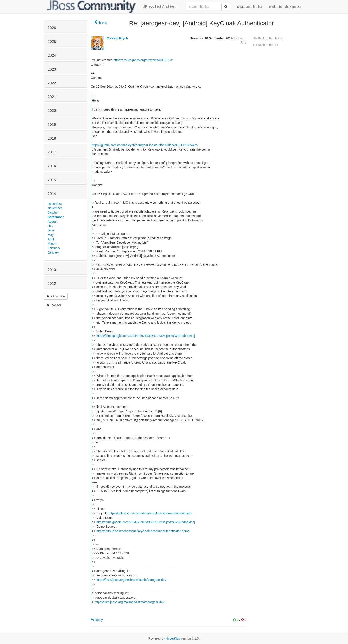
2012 (52, 284)
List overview (56, 296)
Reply (97, 620)
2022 (52, 83)
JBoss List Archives (112, 7)
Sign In (275, 7)
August (53, 221)
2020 (52, 111)
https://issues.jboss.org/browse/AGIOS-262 (143, 60)
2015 (52, 180)
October (53, 213)
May (51, 235)
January (53, 252)
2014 (52, 194)
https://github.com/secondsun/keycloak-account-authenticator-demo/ (143, 531)
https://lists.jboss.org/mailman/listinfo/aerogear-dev (131, 580)
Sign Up (293, 7)
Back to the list (266, 45)
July (50, 226)
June (51, 230)
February (54, 248)
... (94, 96)
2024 (52, 55)
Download (54, 305)
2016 (52, 166)
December (55, 204)
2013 (52, 270)
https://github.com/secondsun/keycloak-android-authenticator (150, 513)
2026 (52, 28)
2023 (52, 69)
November (55, 208)
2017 (52, 152)
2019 (52, 125)
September (56, 217)
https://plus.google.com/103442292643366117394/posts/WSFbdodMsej (146, 336)
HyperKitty (173, 638)
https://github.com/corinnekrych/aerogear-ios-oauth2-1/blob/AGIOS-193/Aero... (146, 145)
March (52, 244)
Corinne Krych (117, 38)
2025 (52, 42)
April (51, 239)
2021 (52, 97)
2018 (52, 138)
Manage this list (249, 7)
